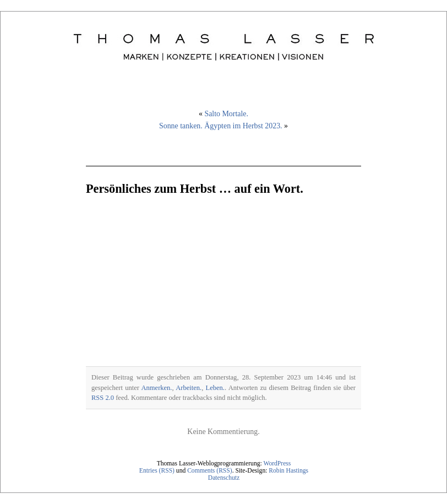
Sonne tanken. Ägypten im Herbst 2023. (221, 126)
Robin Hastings (288, 471)
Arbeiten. (189, 388)
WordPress (277, 464)
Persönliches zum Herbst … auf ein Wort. (195, 189)
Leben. (215, 388)
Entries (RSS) (157, 471)
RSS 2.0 (103, 398)
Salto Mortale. (226, 114)
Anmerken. (157, 388)
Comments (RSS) (210, 471)
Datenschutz (224, 478)
